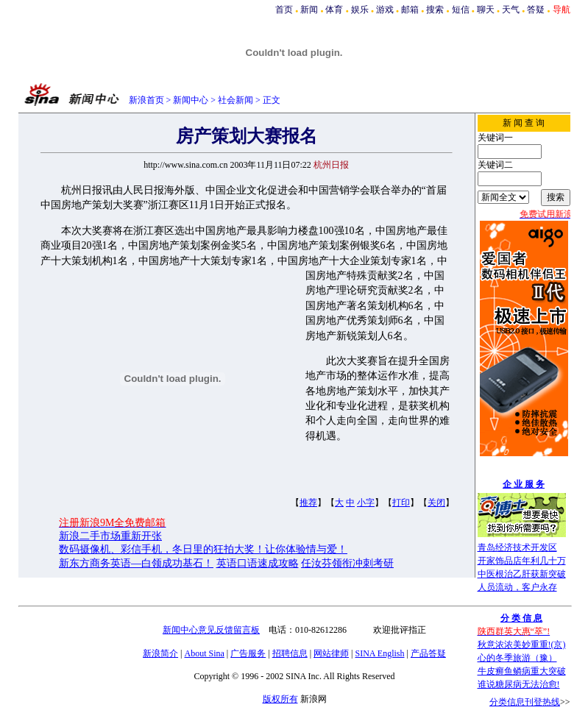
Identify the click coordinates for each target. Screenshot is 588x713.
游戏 (385, 10)
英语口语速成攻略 (258, 563)
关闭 (436, 503)
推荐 (308, 503)
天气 (511, 10)
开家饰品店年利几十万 (522, 561)
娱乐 (360, 10)
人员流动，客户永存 (517, 587)
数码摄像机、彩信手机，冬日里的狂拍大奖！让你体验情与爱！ (203, 549)
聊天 (486, 10)
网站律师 (331, 653)
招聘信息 (290, 653)
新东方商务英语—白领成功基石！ (136, 563)
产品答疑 (428, 653)
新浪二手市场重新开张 (110, 536)
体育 (334, 10)
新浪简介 (160, 653)
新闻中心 (191, 100)
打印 (401, 503)
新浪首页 (146, 100)
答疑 (536, 10)
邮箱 (410, 10)
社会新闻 (235, 100)
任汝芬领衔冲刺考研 (347, 563)
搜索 (435, 10)
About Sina (205, 653)
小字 (366, 503)
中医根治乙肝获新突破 (522, 574)
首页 (284, 10)
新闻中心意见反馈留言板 (211, 630)
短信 (461, 10)
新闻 (309, 10)
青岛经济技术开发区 (517, 547)
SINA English (379, 653)
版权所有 (280, 699)
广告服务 (248, 653)
